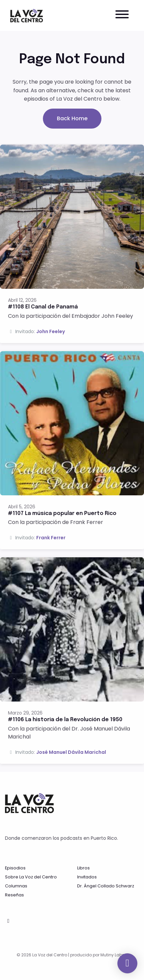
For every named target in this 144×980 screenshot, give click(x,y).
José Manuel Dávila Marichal (71, 752)
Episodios (15, 868)
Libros (83, 868)
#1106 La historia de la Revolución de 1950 (65, 720)
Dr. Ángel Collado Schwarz (106, 886)
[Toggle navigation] (122, 15)
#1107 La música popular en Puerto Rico (62, 513)
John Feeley (51, 331)
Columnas (16, 886)
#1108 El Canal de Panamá (43, 307)
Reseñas (14, 895)
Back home (72, 118)
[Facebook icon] (8, 921)
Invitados (87, 877)
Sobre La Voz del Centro (31, 877)
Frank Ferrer (51, 538)
